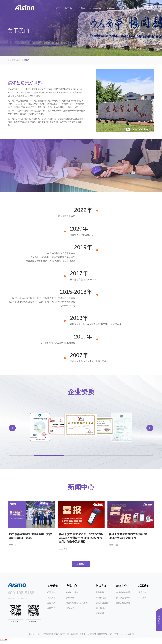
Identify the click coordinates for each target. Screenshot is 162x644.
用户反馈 (142, 594)
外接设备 (70, 610)
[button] (150, 435)
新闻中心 (51, 610)
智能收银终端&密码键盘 (77, 605)
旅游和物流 (101, 600)
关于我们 (69, 7)
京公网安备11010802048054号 (121, 636)
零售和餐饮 (101, 594)
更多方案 (100, 615)
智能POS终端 (72, 594)
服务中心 (111, 7)
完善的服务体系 (123, 594)
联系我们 (125, 7)
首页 (57, 7)
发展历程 (51, 600)
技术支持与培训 (123, 600)
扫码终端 (70, 600)
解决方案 (97, 7)
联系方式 (142, 600)
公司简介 (51, 594)
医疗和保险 (101, 610)
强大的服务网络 (123, 605)
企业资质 (51, 605)
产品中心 (83, 7)
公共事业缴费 (102, 605)
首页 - (19, 60)
